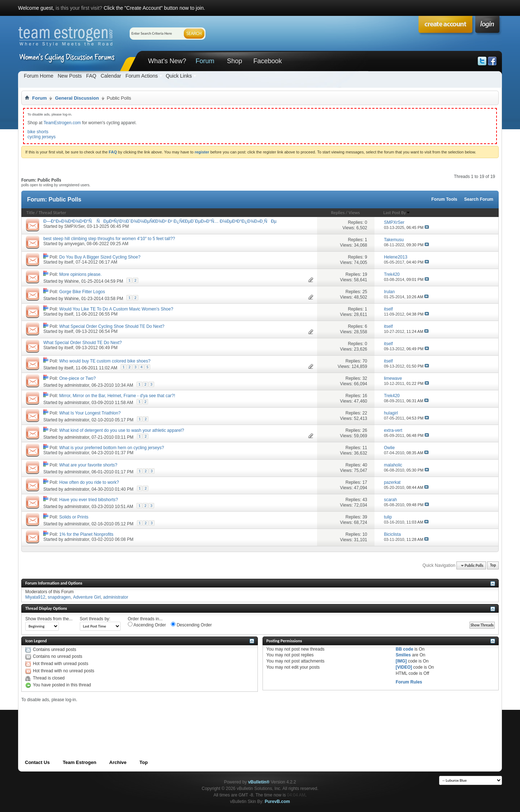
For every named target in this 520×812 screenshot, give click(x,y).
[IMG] (401, 661)
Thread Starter (52, 212)
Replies (338, 212)
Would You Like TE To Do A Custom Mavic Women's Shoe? (116, 309)
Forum (205, 61)
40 (365, 465)
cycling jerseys (42, 137)
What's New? (167, 61)
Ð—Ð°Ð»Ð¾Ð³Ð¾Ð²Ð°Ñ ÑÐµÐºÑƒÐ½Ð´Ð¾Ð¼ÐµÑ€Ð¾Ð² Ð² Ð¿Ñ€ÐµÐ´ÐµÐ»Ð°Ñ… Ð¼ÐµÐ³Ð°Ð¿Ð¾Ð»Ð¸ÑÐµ (160, 221)
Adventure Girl (87, 597)
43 (365, 500)
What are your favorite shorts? (88, 465)
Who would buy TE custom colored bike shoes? (105, 361)
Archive (118, 762)
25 (365, 292)
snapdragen (59, 597)
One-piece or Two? (77, 378)
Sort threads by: (95, 619)
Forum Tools (445, 199)
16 (365, 396)
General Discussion (77, 98)
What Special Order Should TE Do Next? (83, 343)
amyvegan (74, 244)
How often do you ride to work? (89, 482)
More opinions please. (80, 274)
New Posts (70, 76)
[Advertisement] (153, 719)
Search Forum (479, 199)
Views (354, 212)
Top (493, 566)
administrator (77, 385)
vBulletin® (259, 782)
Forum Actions (141, 76)
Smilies (403, 655)
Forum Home (39, 76)
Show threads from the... (49, 619)
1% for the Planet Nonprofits (86, 534)
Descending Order (191, 625)
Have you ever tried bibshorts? (89, 500)
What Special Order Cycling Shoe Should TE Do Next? (112, 326)
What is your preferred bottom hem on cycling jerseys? (112, 448)
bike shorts (38, 132)
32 (365, 378)
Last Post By (397, 212)
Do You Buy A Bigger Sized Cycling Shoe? (100, 257)
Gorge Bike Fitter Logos (82, 292)
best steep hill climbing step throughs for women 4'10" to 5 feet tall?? (109, 239)
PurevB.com (277, 802)
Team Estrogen (80, 762)
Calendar (111, 76)
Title (31, 212)
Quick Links (179, 76)
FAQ (91, 76)
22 (365, 413)
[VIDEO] (404, 667)
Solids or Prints (74, 517)
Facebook (267, 61)
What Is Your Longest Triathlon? (90, 413)
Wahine (71, 281)
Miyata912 (35, 597)
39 (365, 517)
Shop (234, 61)
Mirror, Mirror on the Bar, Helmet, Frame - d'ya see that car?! (117, 396)
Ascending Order (147, 625)
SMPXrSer (74, 226)
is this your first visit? (79, 8)
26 (365, 430)
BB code (405, 649)
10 (365, 534)
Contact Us (37, 762)
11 (365, 448)
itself (69, 262)
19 (365, 274)
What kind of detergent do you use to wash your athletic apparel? (122, 430)
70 (365, 361)
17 (365, 482)
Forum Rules (409, 682)
